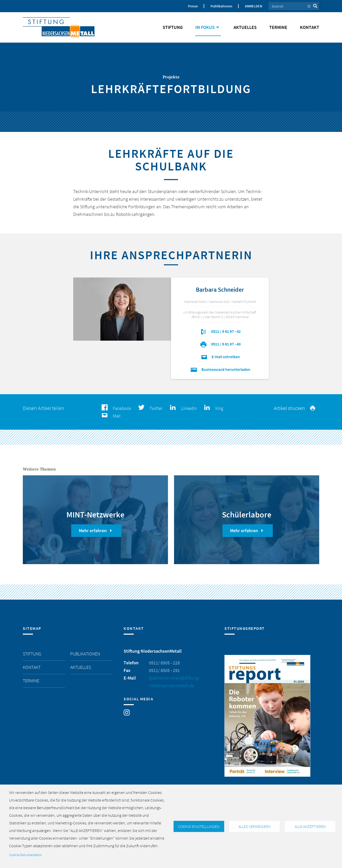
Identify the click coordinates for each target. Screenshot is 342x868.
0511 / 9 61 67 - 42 (220, 331)
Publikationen (221, 6)
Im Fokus (208, 27)
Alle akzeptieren (310, 826)
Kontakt (310, 27)
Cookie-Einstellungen (199, 826)
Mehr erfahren (96, 531)
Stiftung (173, 27)
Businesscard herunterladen (220, 369)
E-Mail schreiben (220, 357)
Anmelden (254, 6)
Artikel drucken (295, 408)
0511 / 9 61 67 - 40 (220, 344)
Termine (278, 27)
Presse (193, 6)
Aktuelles (245, 27)
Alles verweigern (254, 826)
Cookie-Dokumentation (25, 855)
